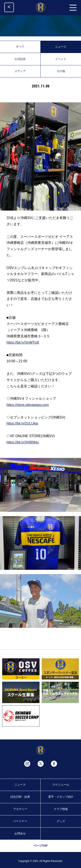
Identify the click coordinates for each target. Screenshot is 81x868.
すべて (20, 47)
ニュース (61, 47)
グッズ (61, 821)
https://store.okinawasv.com (28, 405)
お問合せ (20, 833)
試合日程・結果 (20, 797)
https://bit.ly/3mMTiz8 (23, 342)
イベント (61, 59)
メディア (20, 71)
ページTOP (40, 846)
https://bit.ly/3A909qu (23, 442)
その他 (61, 71)
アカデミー (20, 809)
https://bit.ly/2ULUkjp (22, 423)
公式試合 (20, 59)
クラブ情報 (61, 809)
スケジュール (61, 785)
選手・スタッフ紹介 (61, 797)
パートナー (20, 821)
